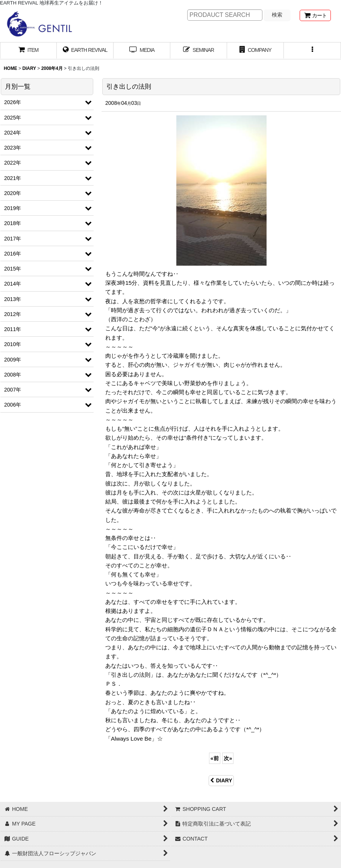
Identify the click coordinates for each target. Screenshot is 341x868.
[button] (312, 51)
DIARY (221, 780)
